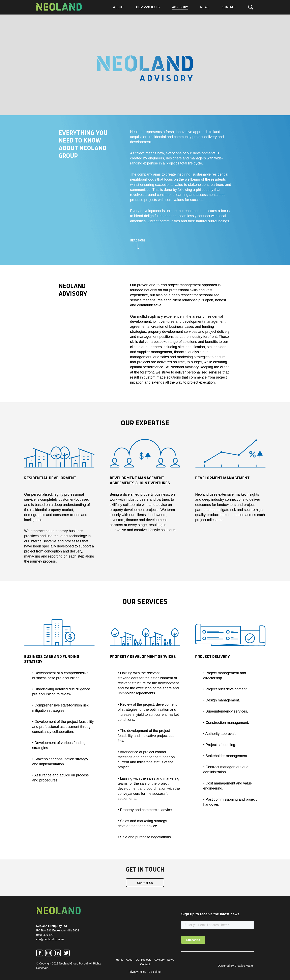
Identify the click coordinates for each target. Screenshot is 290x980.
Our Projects (148, 7)
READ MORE (138, 241)
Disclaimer (155, 972)
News (205, 7)
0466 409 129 (45, 935)
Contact (229, 7)
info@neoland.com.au (50, 939)
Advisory (180, 7)
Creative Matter (244, 966)
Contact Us (145, 883)
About (119, 7)
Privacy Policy (137, 972)
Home (120, 960)
